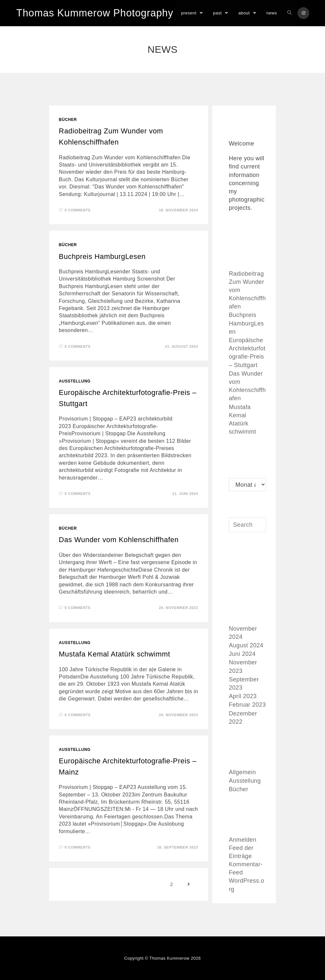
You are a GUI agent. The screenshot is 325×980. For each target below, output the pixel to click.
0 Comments (77, 210)
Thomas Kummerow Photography (94, 13)
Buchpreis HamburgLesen (103, 256)
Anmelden (242, 840)
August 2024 (246, 646)
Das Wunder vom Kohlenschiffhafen (119, 540)
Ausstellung (75, 381)
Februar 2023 (247, 705)
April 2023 (243, 697)
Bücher (68, 120)
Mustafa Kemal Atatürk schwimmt (115, 654)
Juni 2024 (242, 655)
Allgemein (242, 773)
